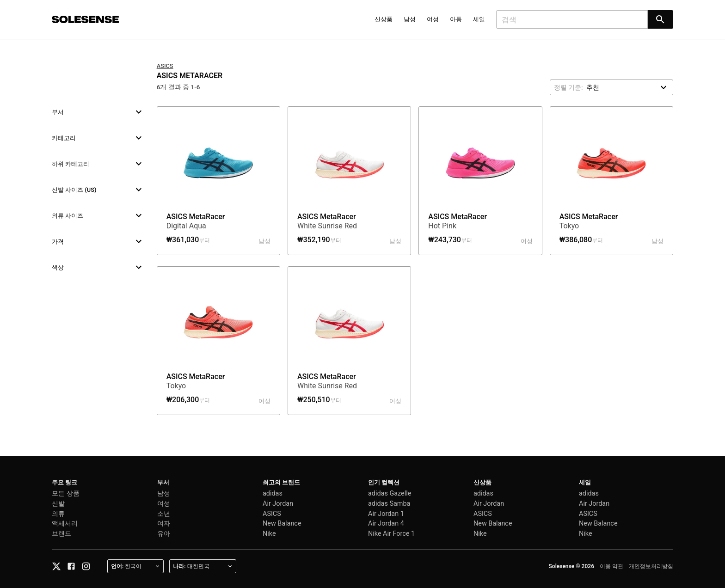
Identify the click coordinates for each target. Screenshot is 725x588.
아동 (456, 19)
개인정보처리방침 (651, 566)
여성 (433, 19)
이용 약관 (611, 566)
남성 (410, 19)
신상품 (384, 19)
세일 (479, 19)
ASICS (165, 66)
